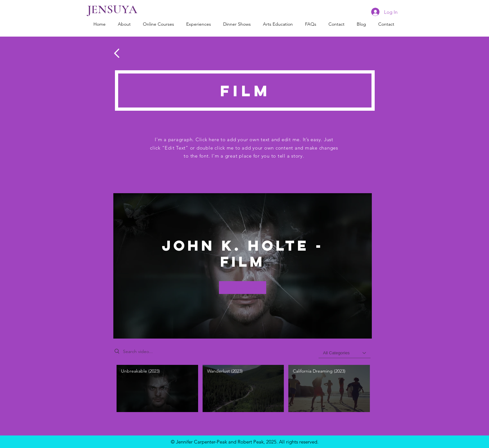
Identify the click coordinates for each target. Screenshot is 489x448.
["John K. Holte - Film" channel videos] (243, 390)
